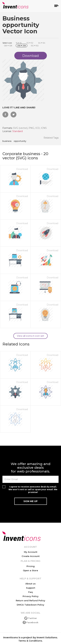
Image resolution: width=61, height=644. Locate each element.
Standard (17, 131)
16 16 (19, 43)
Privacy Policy (31, 596)
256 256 (22, 46)
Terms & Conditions (30, 641)
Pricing (31, 566)
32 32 (30, 43)
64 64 (42, 43)
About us (30, 584)
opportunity (20, 141)
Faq (30, 592)
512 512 (35, 46)
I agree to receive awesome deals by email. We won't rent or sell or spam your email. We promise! (33, 489)
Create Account (31, 556)
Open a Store (30, 570)
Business (7, 141)
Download (22, 169)
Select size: (7, 43)
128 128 (8, 46)
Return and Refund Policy (30, 600)
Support (31, 588)
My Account (31, 552)
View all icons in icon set (30, 336)
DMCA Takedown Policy (30, 605)
